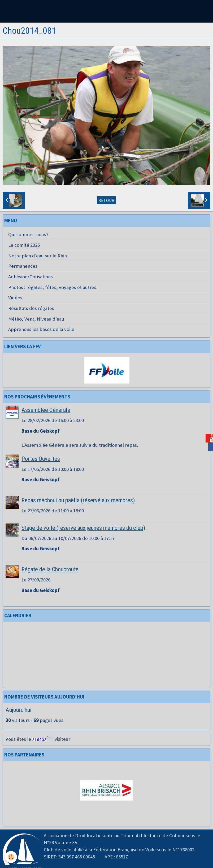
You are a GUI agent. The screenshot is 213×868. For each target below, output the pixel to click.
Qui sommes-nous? (28, 234)
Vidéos (15, 298)
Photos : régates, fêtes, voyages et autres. (53, 287)
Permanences (23, 266)
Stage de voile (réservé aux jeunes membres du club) (83, 528)
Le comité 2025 (24, 245)
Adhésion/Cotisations (31, 277)
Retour (106, 200)
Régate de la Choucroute (50, 569)
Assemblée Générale (46, 410)
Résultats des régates (31, 308)
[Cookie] (11, 857)
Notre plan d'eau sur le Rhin (38, 256)
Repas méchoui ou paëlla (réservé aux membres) (78, 500)
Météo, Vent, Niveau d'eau (36, 319)
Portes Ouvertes (41, 459)
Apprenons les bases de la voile (41, 329)
